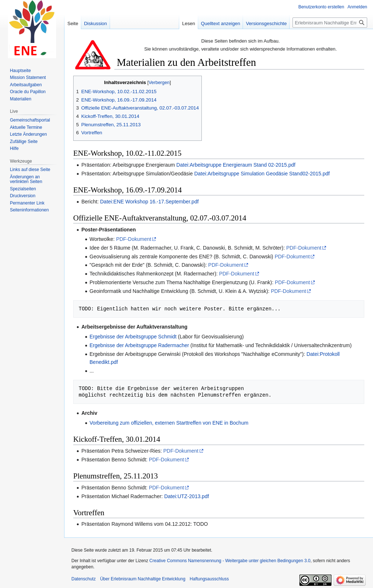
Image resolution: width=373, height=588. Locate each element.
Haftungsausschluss (209, 579)
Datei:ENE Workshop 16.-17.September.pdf (150, 202)
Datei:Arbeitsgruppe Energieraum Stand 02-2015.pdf (236, 165)
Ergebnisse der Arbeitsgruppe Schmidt (133, 337)
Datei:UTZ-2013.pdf (187, 496)
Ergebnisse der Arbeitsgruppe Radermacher (139, 345)
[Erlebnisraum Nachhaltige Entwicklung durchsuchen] (330, 23)
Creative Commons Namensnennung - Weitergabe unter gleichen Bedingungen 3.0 (230, 561)
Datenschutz (84, 579)
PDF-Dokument (134, 239)
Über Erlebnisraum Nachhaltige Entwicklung (143, 579)
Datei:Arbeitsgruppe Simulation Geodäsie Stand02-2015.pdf (262, 174)
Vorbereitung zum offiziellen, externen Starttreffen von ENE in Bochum (169, 423)
